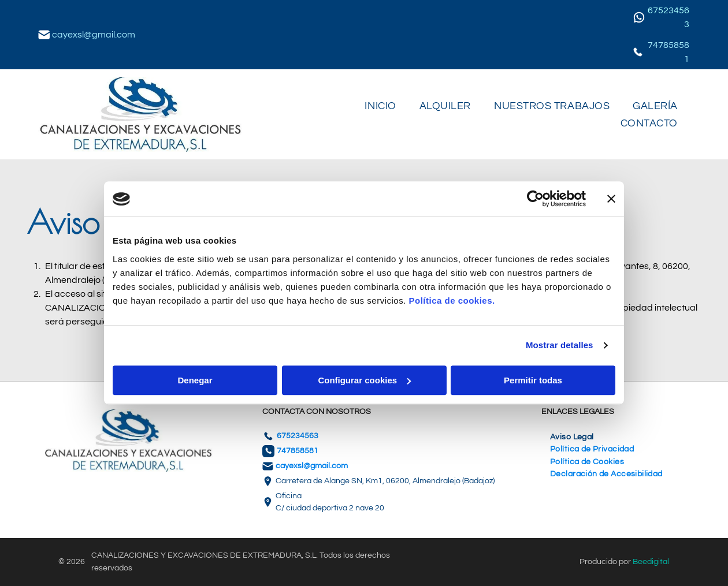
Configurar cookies (364, 380)
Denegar (195, 380)
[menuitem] (380, 106)
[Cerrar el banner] (611, 199)
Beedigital (651, 562)
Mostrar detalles (560, 346)
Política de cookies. (452, 301)
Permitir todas (533, 380)
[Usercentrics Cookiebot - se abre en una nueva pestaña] (535, 199)
